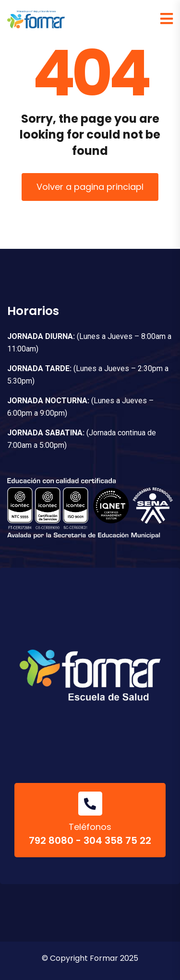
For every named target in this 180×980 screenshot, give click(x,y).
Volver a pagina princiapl (90, 187)
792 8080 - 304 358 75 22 (90, 840)
